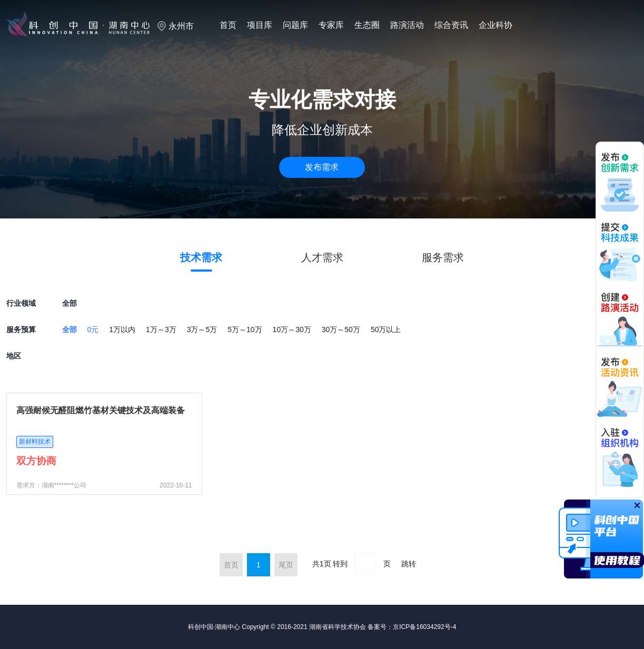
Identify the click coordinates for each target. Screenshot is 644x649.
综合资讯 (451, 25)
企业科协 (496, 25)
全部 (70, 330)
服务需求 (443, 257)
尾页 (286, 565)
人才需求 (322, 257)
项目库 (260, 25)
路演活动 (407, 25)
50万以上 (386, 330)
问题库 (295, 25)
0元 (93, 330)
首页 (228, 25)
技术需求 (201, 257)
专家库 (331, 25)
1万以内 (122, 330)
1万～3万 (161, 330)
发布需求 (322, 167)
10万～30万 (292, 330)
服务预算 (21, 330)
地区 (14, 356)
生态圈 (367, 25)
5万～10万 (245, 330)
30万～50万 (341, 330)
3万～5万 (202, 330)
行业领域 (21, 303)
